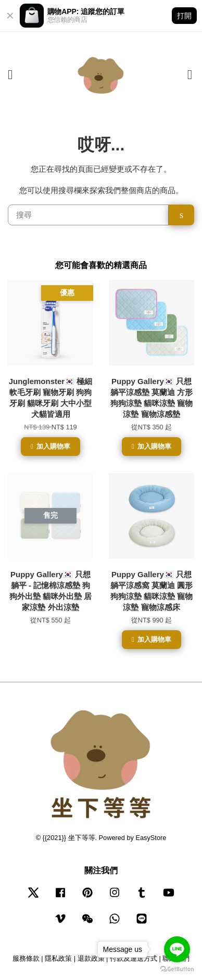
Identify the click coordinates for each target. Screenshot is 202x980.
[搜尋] (88, 215)
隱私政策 (58, 958)
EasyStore (151, 838)
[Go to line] (177, 949)
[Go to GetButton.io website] (177, 969)
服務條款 (26, 958)
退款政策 (91, 958)
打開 (184, 16)
